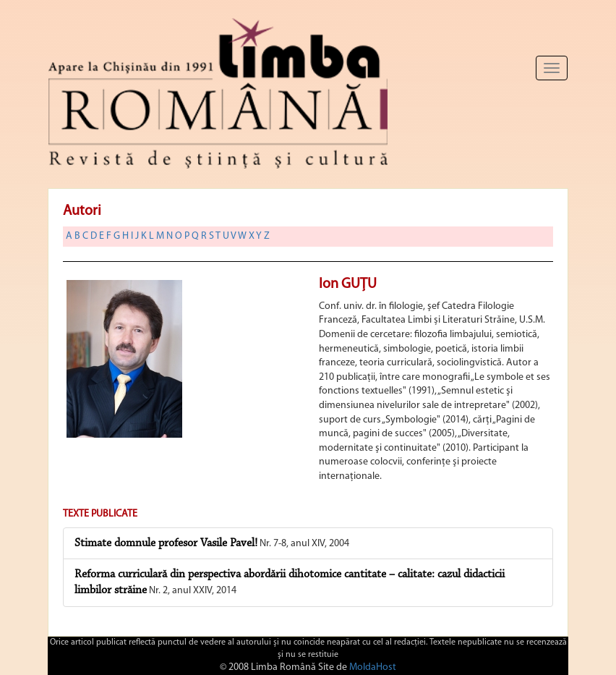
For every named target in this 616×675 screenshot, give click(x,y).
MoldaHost (373, 667)
